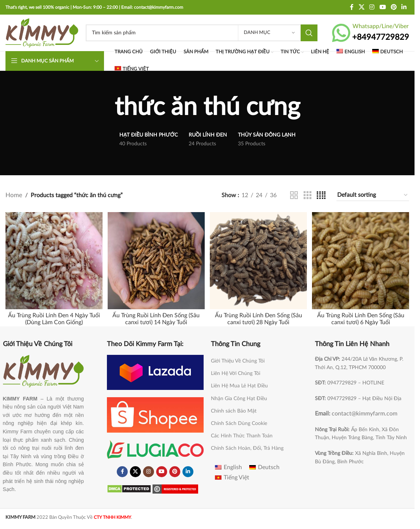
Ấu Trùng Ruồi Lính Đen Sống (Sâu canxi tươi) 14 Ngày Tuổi (156, 317)
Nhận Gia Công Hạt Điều (239, 397)
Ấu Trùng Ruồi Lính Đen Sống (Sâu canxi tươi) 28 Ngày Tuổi (259, 317)
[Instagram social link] (372, 7)
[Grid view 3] (308, 195)
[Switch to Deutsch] (388, 53)
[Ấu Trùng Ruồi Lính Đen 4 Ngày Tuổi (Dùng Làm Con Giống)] (53, 260)
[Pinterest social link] (394, 7)
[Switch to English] (351, 53)
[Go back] (105, 108)
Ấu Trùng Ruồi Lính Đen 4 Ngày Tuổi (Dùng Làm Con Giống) (53, 317)
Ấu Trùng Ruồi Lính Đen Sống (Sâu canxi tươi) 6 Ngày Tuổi (361, 317)
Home (13, 195)
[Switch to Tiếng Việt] (232, 476)
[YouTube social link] (383, 7)
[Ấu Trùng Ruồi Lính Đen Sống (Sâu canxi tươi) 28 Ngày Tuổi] (259, 260)
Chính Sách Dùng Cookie (239, 422)
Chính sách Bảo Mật (234, 409)
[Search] (202, 33)
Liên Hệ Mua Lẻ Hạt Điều (239, 384)
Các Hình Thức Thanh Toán (242, 434)
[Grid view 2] (294, 195)
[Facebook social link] (352, 7)
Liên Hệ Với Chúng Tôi (236, 372)
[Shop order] (373, 195)
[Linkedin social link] (404, 7)
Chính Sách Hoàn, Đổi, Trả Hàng (247, 447)
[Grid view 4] (321, 195)
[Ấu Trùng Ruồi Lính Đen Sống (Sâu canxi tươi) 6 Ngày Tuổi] (362, 260)
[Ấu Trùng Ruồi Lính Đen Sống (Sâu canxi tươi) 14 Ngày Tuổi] (156, 260)
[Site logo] (42, 32)
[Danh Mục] (269, 33)
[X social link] (361, 7)
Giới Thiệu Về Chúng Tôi (238, 360)
